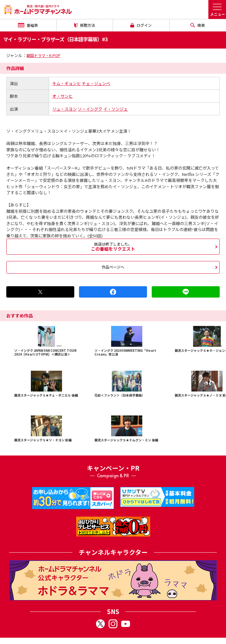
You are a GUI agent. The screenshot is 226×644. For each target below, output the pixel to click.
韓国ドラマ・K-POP (43, 55)
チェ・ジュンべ (96, 83)
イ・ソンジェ (116, 109)
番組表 (28, 25)
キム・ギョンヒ (67, 83)
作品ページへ (113, 267)
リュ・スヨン (65, 109)
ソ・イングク (90, 109)
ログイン (141, 25)
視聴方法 (85, 25)
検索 (198, 25)
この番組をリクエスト (113, 247)
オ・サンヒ (62, 96)
